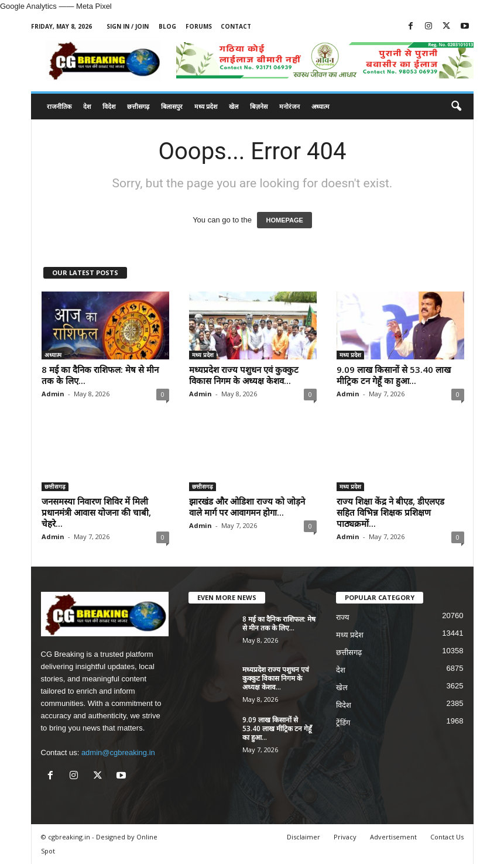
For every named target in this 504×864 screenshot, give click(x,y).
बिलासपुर (172, 106)
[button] (456, 107)
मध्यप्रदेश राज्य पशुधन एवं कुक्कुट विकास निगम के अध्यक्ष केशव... (244, 375)
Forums (199, 26)
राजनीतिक (59, 106)
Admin (53, 394)
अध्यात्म (320, 106)
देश (87, 106)
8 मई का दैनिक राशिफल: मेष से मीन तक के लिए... (100, 375)
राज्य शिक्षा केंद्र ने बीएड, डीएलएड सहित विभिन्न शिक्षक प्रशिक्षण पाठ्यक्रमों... (390, 512)
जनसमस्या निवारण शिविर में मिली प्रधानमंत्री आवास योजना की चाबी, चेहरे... (96, 512)
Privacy (345, 837)
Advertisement (393, 837)
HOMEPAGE (284, 220)
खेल (234, 106)
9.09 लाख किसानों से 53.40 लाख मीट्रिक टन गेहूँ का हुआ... (394, 375)
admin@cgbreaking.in (118, 752)
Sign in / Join (128, 26)
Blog (167, 26)
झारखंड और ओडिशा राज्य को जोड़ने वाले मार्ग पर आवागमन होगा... (247, 507)
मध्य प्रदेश (206, 106)
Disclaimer (304, 837)
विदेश (109, 106)
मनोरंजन (289, 106)
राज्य (343, 617)
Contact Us (447, 837)
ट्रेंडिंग (343, 723)
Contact (236, 26)
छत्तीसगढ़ (138, 106)
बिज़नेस (259, 106)
